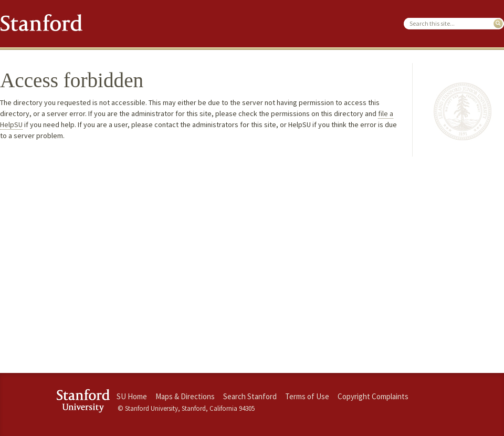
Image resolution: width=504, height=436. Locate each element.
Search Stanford (250, 396)
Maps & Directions (185, 396)
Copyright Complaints (373, 396)
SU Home (132, 396)
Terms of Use (307, 396)
